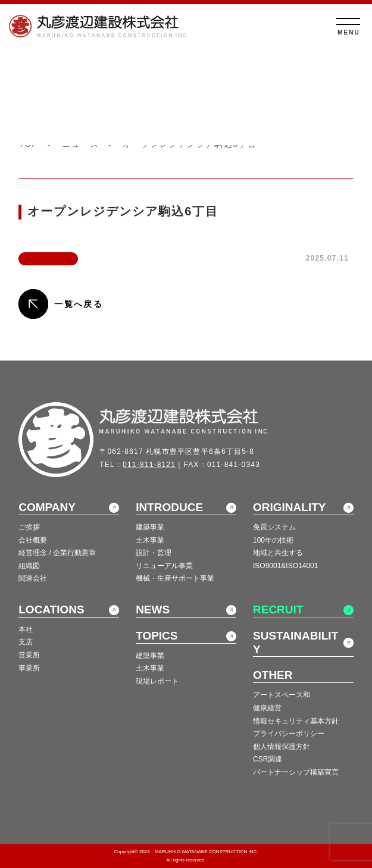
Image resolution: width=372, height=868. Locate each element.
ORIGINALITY (289, 507)
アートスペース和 (282, 695)
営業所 (29, 655)
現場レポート (157, 681)
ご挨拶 (29, 527)
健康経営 (267, 708)
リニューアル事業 (164, 566)
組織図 (29, 566)
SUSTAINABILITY (296, 643)
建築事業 (150, 527)
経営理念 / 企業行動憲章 (57, 553)
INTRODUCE (169, 507)
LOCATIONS (51, 610)
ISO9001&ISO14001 (285, 566)
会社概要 (33, 540)
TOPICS (157, 636)
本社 (26, 629)
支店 (26, 642)
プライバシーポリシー (289, 734)
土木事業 (150, 540)
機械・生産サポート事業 (175, 578)
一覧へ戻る (79, 304)
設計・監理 (154, 553)
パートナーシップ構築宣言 (296, 772)
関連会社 (33, 578)
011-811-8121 (149, 465)
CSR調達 (268, 759)
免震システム (274, 527)
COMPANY (47, 507)
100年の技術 (273, 540)
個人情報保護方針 (282, 747)
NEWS (153, 610)
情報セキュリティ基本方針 (296, 721)
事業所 (29, 668)
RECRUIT (278, 610)
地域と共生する (278, 553)
